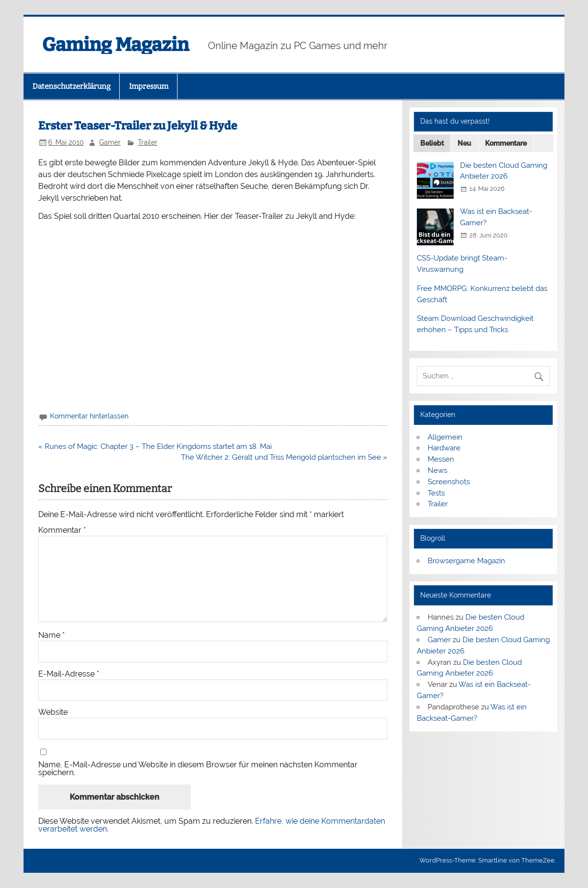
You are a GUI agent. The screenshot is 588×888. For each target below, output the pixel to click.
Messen (441, 459)
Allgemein (445, 437)
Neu (464, 143)
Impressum (149, 86)
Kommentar (62, 530)
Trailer (148, 142)
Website (53, 712)
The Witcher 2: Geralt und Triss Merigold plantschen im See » (284, 457)
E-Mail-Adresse (69, 674)
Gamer (110, 142)
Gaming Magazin (115, 45)
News (437, 470)
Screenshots (449, 482)
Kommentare (506, 143)
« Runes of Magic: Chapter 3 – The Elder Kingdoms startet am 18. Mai (155, 446)
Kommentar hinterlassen (89, 416)
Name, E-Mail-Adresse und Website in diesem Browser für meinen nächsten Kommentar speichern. (198, 769)
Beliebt (432, 143)
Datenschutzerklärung (71, 86)
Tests (436, 493)
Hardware (444, 448)
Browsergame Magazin (466, 561)
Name (51, 635)
